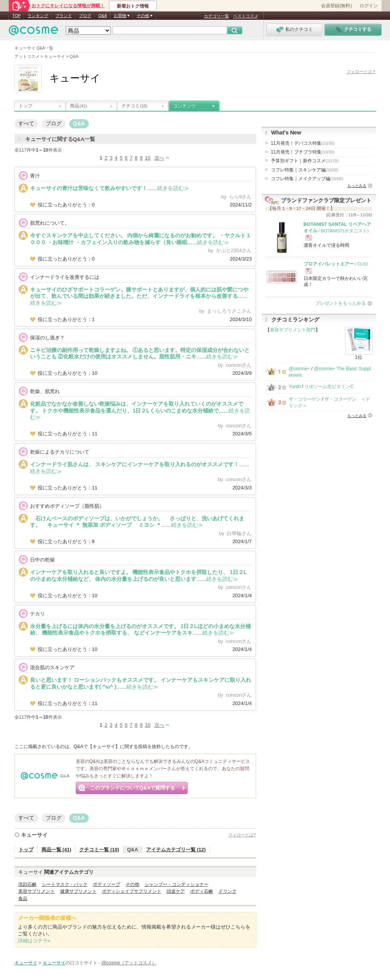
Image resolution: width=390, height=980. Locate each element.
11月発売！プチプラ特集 (303, 152)
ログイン (369, 6)
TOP (17, 16)
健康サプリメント (78, 891)
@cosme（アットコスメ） (129, 963)
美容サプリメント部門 (293, 330)
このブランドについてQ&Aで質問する (133, 788)
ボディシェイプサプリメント (132, 891)
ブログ (85, 16)
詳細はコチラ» (34, 941)
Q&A (103, 16)
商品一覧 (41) (57, 850)
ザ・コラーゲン (305, 399)
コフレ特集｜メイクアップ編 (307, 179)
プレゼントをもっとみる (341, 303)
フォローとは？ (361, 72)
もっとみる (357, 186)
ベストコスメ (246, 16)
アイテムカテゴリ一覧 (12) (176, 850)
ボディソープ (107, 884)
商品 (78, 106)
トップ (25, 106)
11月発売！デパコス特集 (303, 143)
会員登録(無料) (336, 6)
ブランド (64, 16)
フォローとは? (242, 835)
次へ (159, 158)
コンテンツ (185, 106)
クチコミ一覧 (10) (99, 850)
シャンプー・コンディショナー (177, 884)
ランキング (38, 16)
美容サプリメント (37, 891)
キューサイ (34, 835)
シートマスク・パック (65, 884)
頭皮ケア (176, 891)
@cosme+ (299, 369)
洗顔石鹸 (27, 884)
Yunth (295, 387)
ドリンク (228, 891)
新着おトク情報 (133, 6)
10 (148, 158)
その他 (132, 884)
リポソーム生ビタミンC (329, 387)
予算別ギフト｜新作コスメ (305, 161)
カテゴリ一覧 (216, 16)
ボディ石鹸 (202, 891)
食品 (23, 898)
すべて (26, 123)
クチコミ (134, 106)
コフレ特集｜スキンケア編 (305, 170)
